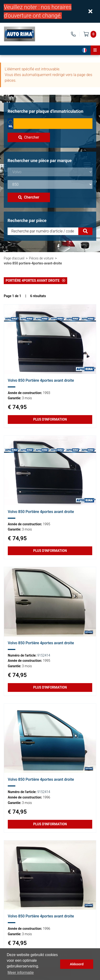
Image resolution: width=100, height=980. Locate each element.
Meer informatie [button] (21, 973)
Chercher (29, 137)
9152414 (44, 655)
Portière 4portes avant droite (35, 281)
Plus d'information (50, 419)
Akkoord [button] (77, 964)
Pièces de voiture (41, 258)
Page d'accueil (14, 258)
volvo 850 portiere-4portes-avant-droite (33, 263)
